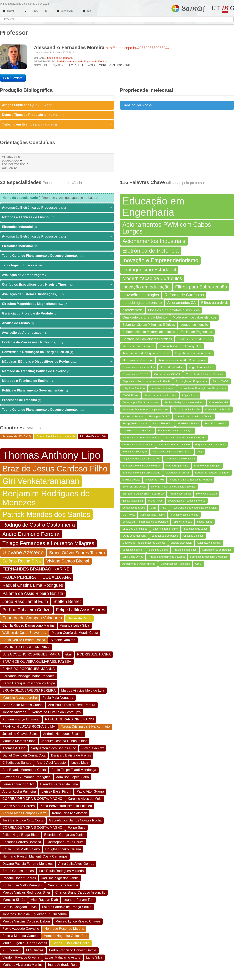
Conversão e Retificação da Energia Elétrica (57, 352)
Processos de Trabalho (57, 400)
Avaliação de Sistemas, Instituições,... (57, 294)
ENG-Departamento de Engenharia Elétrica (82, 61)
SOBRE (89, 11)
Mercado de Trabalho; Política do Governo (57, 371)
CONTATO (65, 11)
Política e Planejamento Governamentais (57, 390)
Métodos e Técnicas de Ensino (57, 217)
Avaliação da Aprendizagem (57, 275)
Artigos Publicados (57, 105)
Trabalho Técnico (177, 105)
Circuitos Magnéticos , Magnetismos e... (57, 304)
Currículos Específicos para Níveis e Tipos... (57, 285)
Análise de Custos (57, 323)
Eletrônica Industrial (57, 227)
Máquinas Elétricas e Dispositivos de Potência (57, 362)
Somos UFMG (188, 8)
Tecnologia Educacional (57, 265)
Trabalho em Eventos (57, 124)
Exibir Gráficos (13, 78)
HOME (9, 11)
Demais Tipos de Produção (57, 115)
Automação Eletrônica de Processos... (57, 208)
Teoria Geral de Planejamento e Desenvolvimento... (57, 256)
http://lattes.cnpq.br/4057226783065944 (138, 48)
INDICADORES (36, 11)
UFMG (223, 9)
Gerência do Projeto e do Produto (57, 314)
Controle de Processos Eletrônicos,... (57, 342)
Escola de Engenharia (60, 58)
